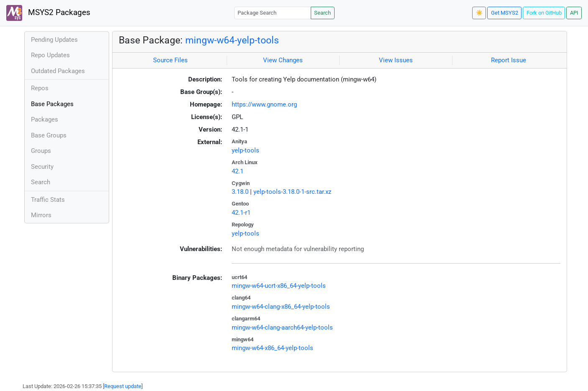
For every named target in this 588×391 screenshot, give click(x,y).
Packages (45, 119)
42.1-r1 (241, 213)
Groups (41, 151)
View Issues (396, 60)
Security (42, 167)
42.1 (238, 171)
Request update (123, 386)
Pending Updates (54, 40)
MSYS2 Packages (48, 13)
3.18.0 (240, 192)
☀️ (479, 13)
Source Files (170, 60)
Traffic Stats (48, 200)
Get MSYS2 (505, 13)
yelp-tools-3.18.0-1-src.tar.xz (292, 192)
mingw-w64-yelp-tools (232, 40)
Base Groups (49, 135)
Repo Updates (50, 55)
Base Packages (52, 104)
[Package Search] (273, 13)
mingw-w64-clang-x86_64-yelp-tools (281, 307)
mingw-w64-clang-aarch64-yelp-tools (282, 328)
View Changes (283, 60)
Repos (40, 88)
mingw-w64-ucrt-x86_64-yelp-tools (279, 286)
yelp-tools (245, 150)
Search (322, 13)
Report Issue (509, 60)
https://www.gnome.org (264, 104)
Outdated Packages (58, 71)
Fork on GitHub (544, 13)
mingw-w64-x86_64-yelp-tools (272, 348)
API (574, 13)
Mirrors (41, 215)
